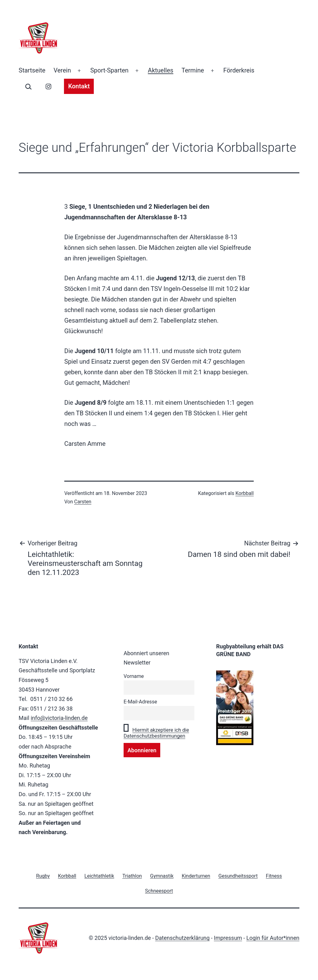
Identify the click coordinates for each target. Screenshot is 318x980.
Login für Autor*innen (273, 938)
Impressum (228, 938)
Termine (193, 70)
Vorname (134, 676)
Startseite (32, 70)
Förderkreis (239, 70)
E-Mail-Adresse (140, 702)
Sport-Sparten (109, 70)
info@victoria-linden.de (59, 718)
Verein (62, 70)
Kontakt (79, 86)
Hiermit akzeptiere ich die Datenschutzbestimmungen (156, 733)
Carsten (83, 502)
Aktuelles (161, 70)
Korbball (245, 493)
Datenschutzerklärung (182, 938)
